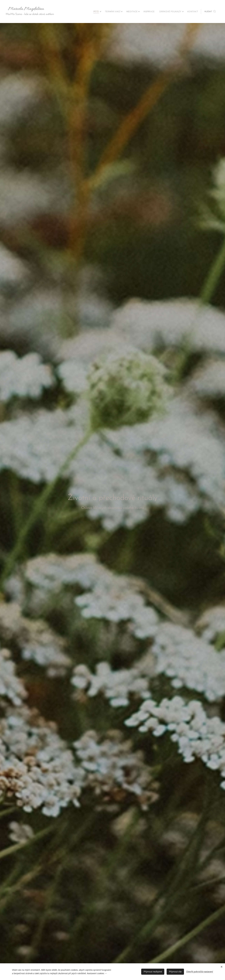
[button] (210, 11)
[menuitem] (105, 11)
